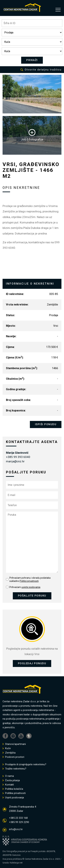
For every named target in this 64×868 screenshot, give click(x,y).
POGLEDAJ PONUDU (32, 663)
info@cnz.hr (16, 829)
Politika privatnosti (14, 793)
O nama (8, 776)
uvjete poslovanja (31, 587)
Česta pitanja (11, 780)
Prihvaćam (25, 587)
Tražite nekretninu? (14, 769)
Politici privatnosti (29, 581)
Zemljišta (9, 753)
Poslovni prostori (13, 757)
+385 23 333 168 (18, 818)
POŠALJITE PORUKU (32, 596)
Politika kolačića (13, 789)
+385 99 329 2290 (19, 822)
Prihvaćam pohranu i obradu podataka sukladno (30, 580)
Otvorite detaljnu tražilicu (41, 70)
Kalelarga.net (16, 863)
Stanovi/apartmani (14, 744)
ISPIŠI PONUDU (46, 424)
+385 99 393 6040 (18, 457)
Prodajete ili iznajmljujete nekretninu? (24, 765)
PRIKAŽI (32, 60)
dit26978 (51, 851)
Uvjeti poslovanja (13, 798)
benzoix (17, 855)
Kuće (7, 748)
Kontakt (8, 785)
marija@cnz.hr (15, 461)
